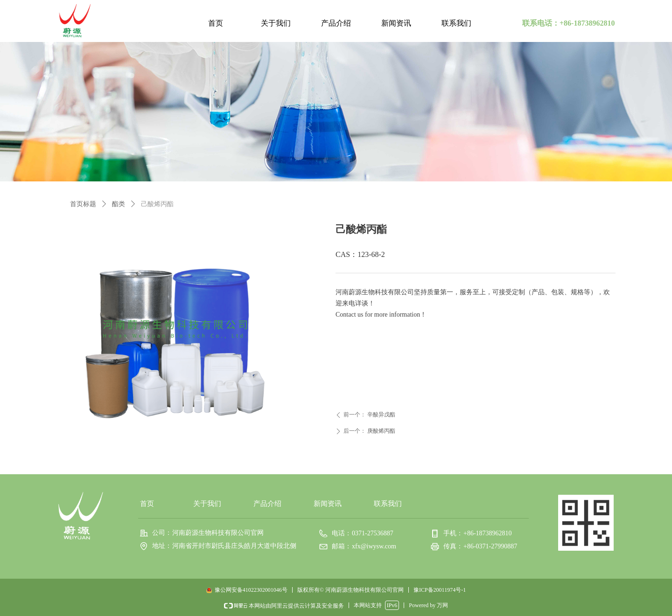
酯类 (119, 204)
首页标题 (83, 204)
